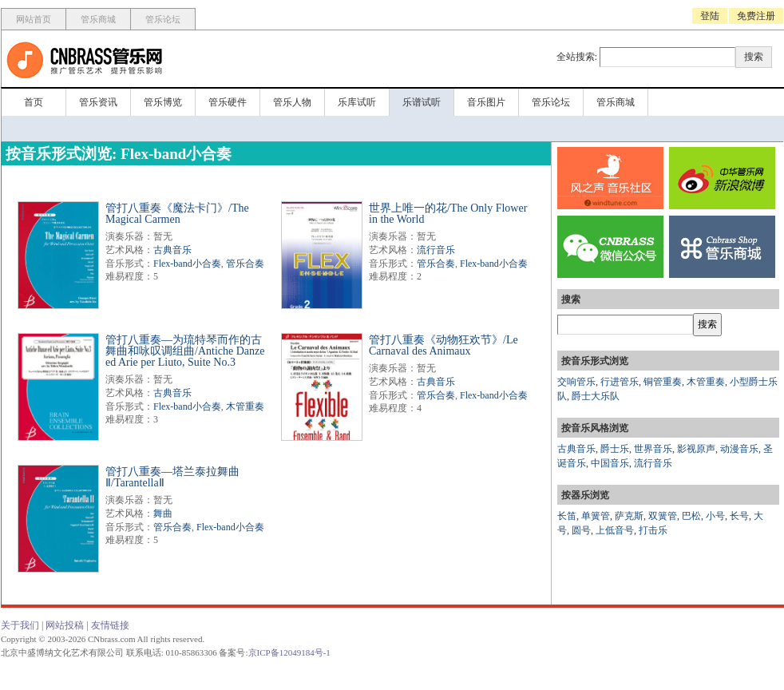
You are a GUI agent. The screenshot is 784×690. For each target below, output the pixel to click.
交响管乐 (576, 382)
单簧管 (596, 516)
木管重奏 (245, 406)
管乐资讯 (98, 102)
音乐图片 (486, 102)
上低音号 (615, 530)
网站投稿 (65, 625)
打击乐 (653, 530)
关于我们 (20, 625)
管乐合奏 (245, 264)
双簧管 (663, 516)
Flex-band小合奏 (187, 264)
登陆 (710, 16)
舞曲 (163, 514)
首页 (34, 102)
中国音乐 (610, 463)
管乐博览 (163, 102)
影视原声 (696, 449)
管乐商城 (98, 19)
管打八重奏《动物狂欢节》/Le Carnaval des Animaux (443, 345)
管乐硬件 (228, 102)
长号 (739, 516)
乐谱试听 (422, 102)
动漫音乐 (739, 449)
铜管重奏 (663, 382)
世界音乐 (653, 449)
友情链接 (110, 625)
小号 (715, 516)
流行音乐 (436, 250)
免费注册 (756, 16)
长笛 (567, 516)
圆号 (581, 530)
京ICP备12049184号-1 (289, 652)
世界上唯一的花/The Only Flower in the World (448, 214)
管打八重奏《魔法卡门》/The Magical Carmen (177, 214)
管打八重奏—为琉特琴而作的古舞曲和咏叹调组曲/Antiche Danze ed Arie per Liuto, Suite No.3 (185, 351)
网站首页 (34, 19)
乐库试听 (357, 102)
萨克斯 (629, 516)
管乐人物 (292, 102)
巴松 (691, 516)
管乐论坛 (163, 19)
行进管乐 (620, 382)
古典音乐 (172, 250)
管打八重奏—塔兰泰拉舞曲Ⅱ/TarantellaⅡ (172, 477)
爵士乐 (615, 449)
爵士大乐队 (596, 396)
